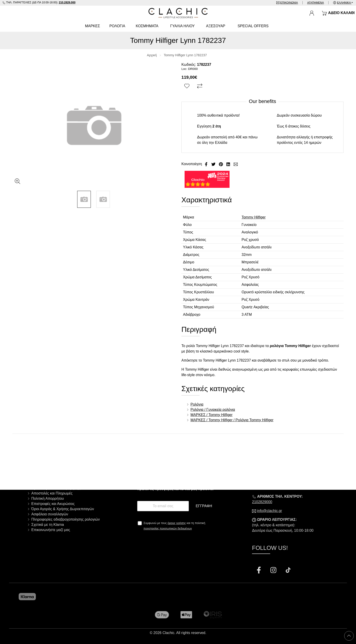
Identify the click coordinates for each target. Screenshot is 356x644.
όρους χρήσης (177, 523)
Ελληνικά (344, 3)
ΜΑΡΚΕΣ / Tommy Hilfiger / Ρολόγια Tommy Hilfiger (232, 420)
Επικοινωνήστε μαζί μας (51, 530)
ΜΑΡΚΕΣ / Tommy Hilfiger (211, 415)
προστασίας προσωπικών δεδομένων (168, 528)
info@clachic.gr (269, 511)
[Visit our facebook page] (259, 571)
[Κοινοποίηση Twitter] (214, 164)
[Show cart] (338, 13)
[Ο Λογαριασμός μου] (312, 13)
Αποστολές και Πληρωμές (52, 493)
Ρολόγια (197, 404)
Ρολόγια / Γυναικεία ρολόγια (213, 410)
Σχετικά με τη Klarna (48, 525)
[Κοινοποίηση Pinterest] (221, 164)
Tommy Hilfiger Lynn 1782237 (185, 55)
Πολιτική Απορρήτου (48, 498)
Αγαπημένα (316, 3)
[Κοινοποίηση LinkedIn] (229, 164)
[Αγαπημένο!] (187, 86)
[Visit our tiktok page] (288, 571)
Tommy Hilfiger (254, 217)
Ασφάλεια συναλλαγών (50, 514)
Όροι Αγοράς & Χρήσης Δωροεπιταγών (63, 509)
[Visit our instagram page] (274, 571)
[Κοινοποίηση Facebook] (207, 164)
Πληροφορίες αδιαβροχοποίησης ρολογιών (66, 519)
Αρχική (152, 55)
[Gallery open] (17, 181)
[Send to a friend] (236, 164)
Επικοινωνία (289, 3)
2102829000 (262, 502)
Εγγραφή (204, 506)
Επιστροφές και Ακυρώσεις (53, 504)
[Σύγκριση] (200, 86)
